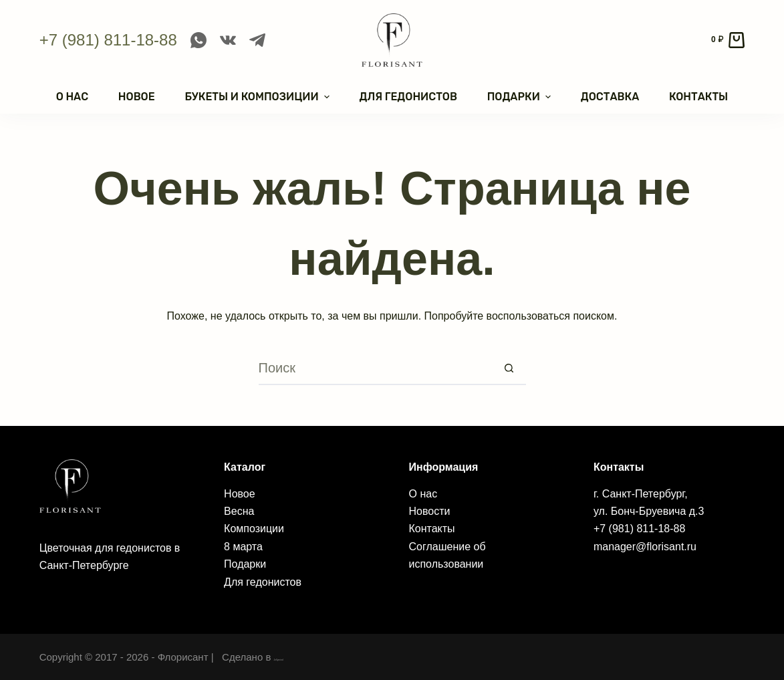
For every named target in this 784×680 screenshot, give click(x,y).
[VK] (228, 40)
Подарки (245, 564)
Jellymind (295, 657)
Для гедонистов (263, 582)
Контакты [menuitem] (698, 97)
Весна (239, 511)
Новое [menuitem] (137, 97)
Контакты (432, 529)
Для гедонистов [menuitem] (408, 97)
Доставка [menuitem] (610, 97)
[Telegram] (257, 40)
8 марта (243, 547)
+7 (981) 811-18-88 (108, 40)
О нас (423, 494)
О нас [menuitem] (72, 97)
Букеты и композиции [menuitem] (258, 97)
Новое (240, 494)
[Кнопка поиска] (509, 368)
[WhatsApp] (199, 40)
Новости (430, 511)
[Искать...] (376, 368)
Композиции (254, 529)
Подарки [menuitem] (521, 97)
